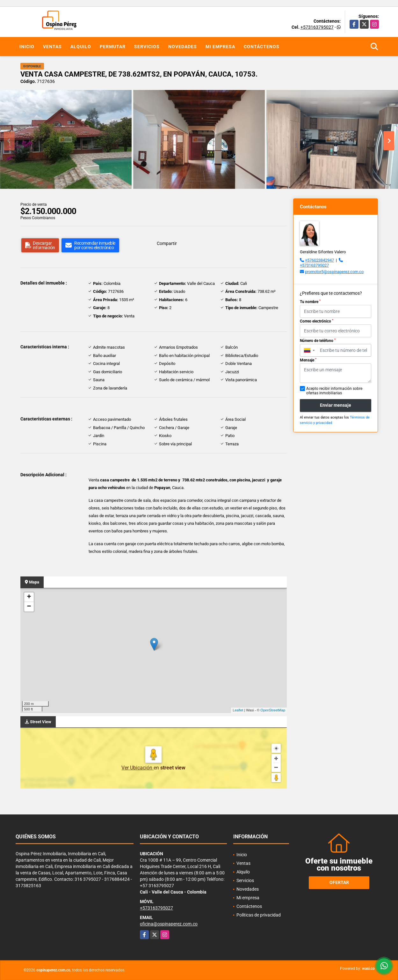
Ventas (52, 47)
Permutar (113, 47)
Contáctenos (262, 47)
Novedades (183, 47)
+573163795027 (317, 27)
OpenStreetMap (273, 710)
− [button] (29, 607)
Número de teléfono (318, 341)
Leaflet (238, 710)
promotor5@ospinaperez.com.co (334, 272)
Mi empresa (220, 47)
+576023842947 (319, 260)
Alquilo (81, 47)
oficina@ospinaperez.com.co (169, 924)
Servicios (147, 47)
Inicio (27, 47)
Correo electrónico (317, 321)
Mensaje (308, 360)
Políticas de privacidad (259, 915)
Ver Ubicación (137, 768)
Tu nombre (310, 302)
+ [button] (29, 597)
